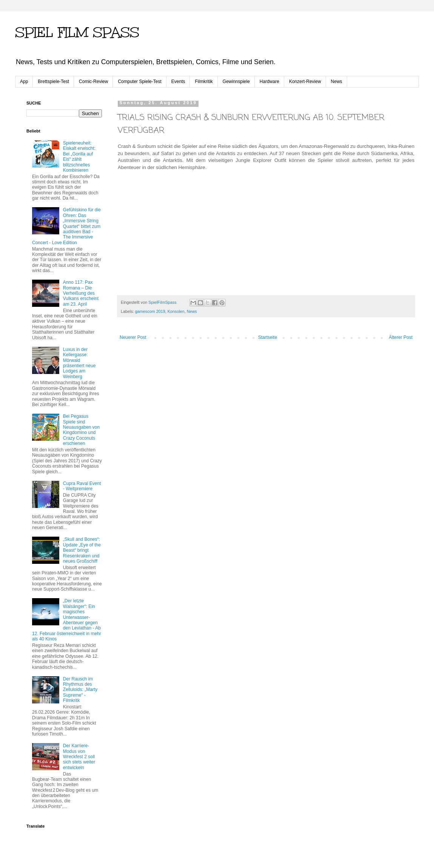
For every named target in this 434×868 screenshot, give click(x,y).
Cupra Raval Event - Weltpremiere (82, 486)
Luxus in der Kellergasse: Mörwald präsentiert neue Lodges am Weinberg (79, 363)
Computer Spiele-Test (139, 82)
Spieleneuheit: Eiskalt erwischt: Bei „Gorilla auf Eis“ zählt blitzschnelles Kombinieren (79, 157)
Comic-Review (93, 82)
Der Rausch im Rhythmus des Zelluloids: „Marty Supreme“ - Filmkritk (80, 690)
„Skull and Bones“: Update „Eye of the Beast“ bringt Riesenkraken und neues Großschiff (82, 550)
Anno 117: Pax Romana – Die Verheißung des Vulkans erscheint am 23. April (81, 293)
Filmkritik (204, 82)
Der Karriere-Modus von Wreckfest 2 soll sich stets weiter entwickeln (79, 757)
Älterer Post (401, 337)
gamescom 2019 (150, 311)
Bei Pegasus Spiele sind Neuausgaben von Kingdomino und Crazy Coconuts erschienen (81, 430)
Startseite (268, 337)
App (24, 82)
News (337, 82)
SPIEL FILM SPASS (77, 32)
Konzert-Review (305, 82)
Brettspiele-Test (53, 82)
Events (178, 82)
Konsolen (176, 311)
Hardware (269, 82)
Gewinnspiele (236, 82)
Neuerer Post (133, 337)
